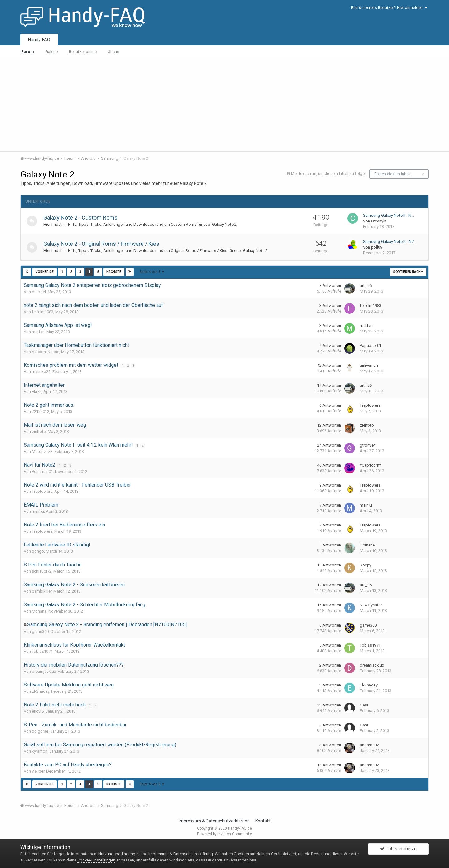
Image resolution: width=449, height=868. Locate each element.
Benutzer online (83, 52)
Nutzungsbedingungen (119, 854)
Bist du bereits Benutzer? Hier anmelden (389, 8)
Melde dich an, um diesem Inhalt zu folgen (329, 174)
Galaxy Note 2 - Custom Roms (83, 218)
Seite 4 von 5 (152, 272)
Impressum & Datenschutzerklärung (214, 821)
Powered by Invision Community (224, 834)
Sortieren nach (408, 272)
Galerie (51, 52)
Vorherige (45, 272)
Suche (113, 52)
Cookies (241, 854)
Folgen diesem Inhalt (393, 174)
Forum (28, 52)
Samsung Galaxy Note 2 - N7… (390, 242)
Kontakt (263, 821)
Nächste (113, 272)
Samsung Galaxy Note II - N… (389, 215)
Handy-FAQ (39, 40)
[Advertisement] (224, 104)
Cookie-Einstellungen (96, 860)
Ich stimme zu (398, 850)
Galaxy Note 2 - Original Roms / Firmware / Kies (104, 244)
